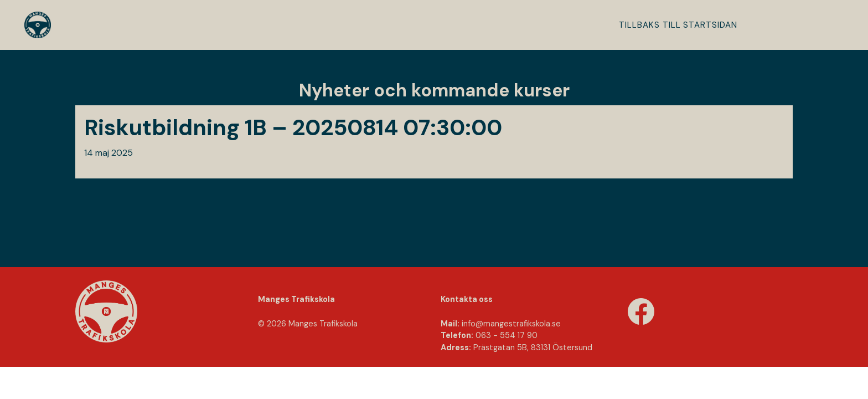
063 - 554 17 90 (507, 335)
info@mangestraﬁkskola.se (511, 324)
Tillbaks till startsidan (678, 25)
